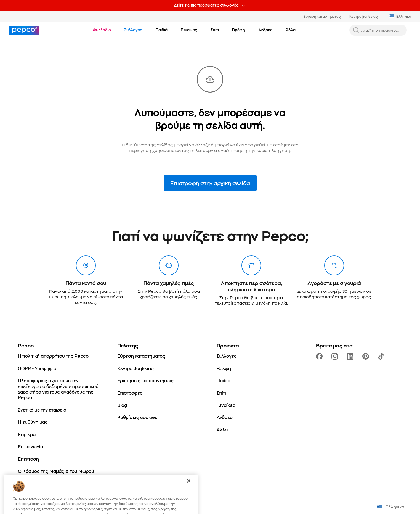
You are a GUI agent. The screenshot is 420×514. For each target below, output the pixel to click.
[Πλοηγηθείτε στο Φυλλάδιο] (102, 30)
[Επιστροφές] (130, 393)
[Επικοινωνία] (30, 446)
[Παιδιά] (224, 380)
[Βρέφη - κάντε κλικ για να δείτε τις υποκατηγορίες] (239, 30)
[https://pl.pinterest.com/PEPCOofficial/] (367, 356)
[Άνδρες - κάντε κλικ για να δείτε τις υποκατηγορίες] (265, 30)
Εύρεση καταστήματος (322, 16)
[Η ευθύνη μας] (33, 422)
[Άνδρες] (225, 417)
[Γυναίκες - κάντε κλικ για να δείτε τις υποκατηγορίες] (189, 30)
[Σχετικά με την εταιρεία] (42, 410)
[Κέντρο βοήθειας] (135, 368)
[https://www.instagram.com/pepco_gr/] (336, 356)
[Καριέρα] (27, 434)
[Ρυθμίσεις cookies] (137, 417)
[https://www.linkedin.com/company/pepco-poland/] (351, 356)
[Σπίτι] (221, 393)
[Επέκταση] (28, 459)
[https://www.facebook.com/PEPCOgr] (320, 356)
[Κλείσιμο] (189, 491)
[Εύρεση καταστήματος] (141, 356)
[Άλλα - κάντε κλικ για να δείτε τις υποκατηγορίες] (291, 30)
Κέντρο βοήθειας (363, 16)
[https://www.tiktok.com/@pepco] (382, 356)
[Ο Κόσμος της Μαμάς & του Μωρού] (56, 471)
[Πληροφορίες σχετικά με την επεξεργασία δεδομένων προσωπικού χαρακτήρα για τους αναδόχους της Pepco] (61, 389)
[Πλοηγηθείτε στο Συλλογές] (133, 30)
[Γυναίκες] (226, 405)
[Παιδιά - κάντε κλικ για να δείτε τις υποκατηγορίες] (162, 30)
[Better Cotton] (33, 483)
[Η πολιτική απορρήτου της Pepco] (53, 356)
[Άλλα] (222, 429)
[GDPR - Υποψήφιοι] (38, 368)
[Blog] (122, 405)
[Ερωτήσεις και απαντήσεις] (145, 380)
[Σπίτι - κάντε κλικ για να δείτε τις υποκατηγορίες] (215, 30)
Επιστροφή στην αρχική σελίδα (210, 183)
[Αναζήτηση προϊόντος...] (382, 30)
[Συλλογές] (227, 356)
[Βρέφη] (224, 368)
